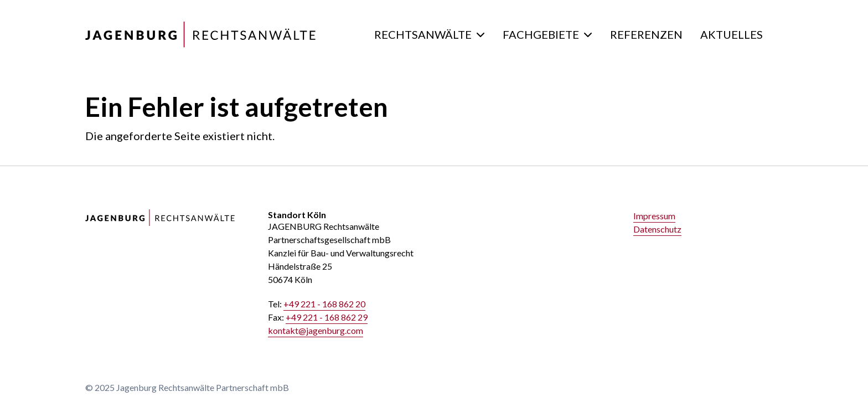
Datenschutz (657, 229)
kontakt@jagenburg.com (316, 330)
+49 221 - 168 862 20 (324, 304)
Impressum (654, 216)
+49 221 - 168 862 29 (327, 317)
